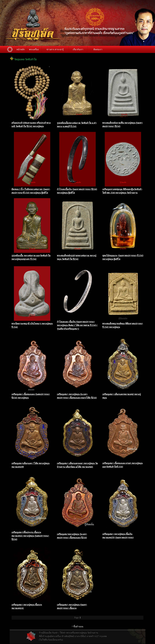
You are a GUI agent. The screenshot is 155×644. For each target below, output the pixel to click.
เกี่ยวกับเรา (78, 49)
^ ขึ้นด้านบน (77, 627)
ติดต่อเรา (98, 49)
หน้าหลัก (21, 49)
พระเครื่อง (34, 49)
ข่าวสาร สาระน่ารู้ (55, 49)
